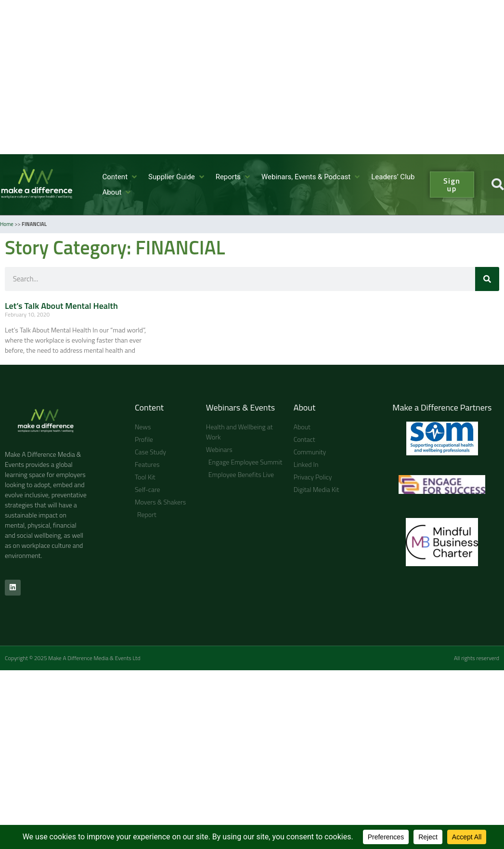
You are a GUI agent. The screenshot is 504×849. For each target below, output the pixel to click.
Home (7, 224)
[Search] (487, 279)
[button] (120, 177)
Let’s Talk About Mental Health (61, 306)
